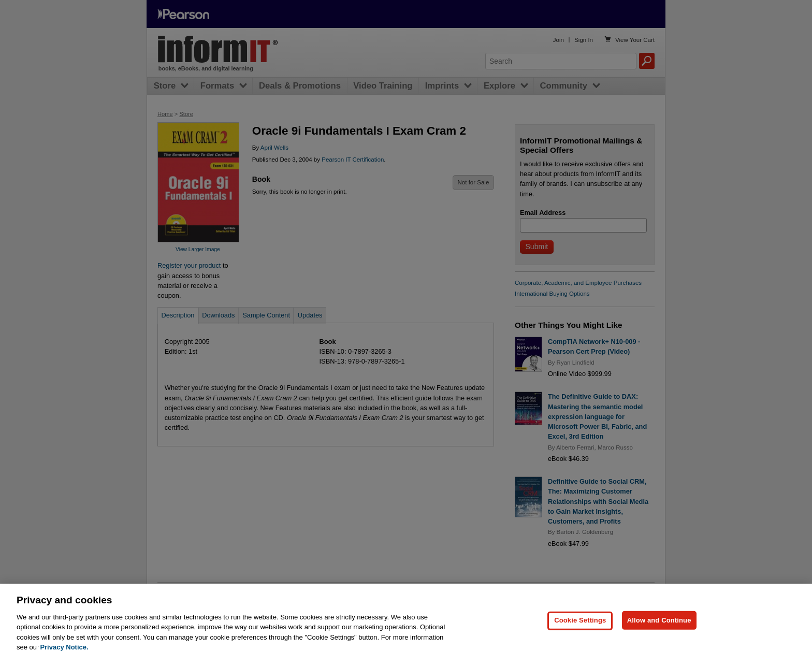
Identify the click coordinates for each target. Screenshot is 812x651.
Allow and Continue (659, 629)
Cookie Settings (580, 629)
